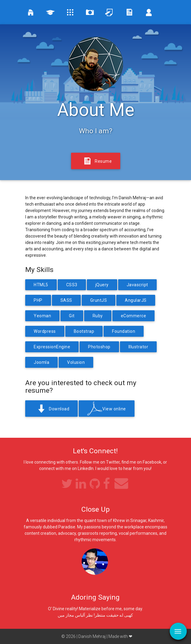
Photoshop (99, 347)
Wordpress (45, 331)
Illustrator (138, 347)
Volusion (76, 362)
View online (107, 409)
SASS (66, 300)
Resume (96, 162)
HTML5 (41, 285)
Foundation (124, 331)
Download (51, 409)
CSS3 (72, 285)
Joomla (41, 362)
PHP (38, 300)
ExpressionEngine (52, 347)
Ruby (98, 316)
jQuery (102, 285)
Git (72, 316)
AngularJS (136, 300)
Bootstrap (84, 331)
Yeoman (42, 316)
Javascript (137, 285)
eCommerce (134, 316)
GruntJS (99, 300)
